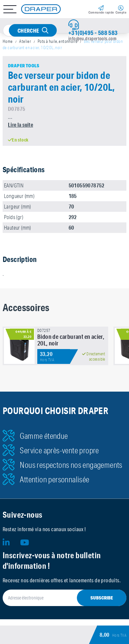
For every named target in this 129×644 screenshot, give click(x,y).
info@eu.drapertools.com (92, 39)
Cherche (28, 31)
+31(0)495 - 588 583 (93, 33)
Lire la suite (20, 125)
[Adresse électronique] (64, 598)
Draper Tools (24, 66)
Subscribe (102, 598)
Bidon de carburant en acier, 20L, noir (71, 340)
